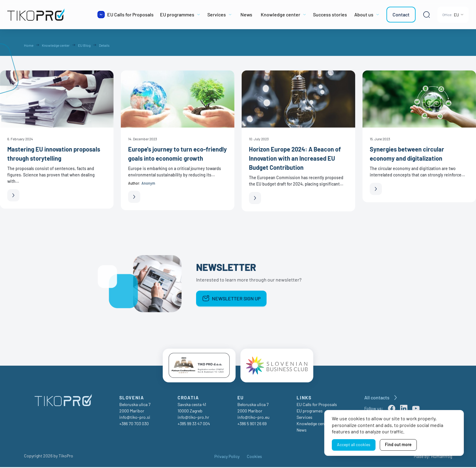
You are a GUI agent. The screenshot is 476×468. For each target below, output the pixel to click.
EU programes (310, 412)
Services (304, 418)
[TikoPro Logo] (50, 15)
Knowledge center (313, 424)
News (302, 431)
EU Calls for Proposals (317, 405)
